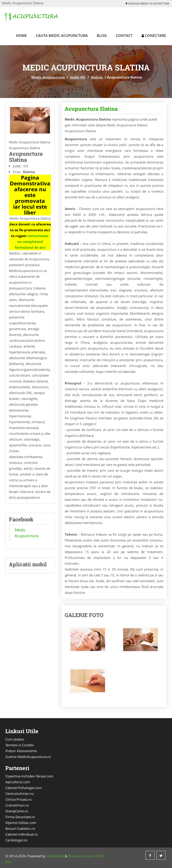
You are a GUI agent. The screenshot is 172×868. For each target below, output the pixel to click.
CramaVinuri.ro (17, 805)
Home (21, 36)
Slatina (97, 77)
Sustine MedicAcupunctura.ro (28, 757)
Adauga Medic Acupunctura (147, 3)
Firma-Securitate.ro (20, 817)
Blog (102, 36)
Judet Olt (78, 77)
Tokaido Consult (80, 856)
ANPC (100, 856)
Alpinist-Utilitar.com (21, 823)
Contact (124, 36)
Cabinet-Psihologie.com (24, 788)
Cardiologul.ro (16, 840)
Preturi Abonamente (21, 751)
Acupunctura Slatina (91, 109)
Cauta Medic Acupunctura (62, 36)
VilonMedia (55, 856)
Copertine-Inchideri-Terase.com (29, 776)
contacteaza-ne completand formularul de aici (32, 242)
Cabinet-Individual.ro (21, 834)
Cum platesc (15, 739)
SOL (9, 862)
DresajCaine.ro (17, 811)
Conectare (154, 36)
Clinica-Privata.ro (18, 799)
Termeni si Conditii (20, 745)
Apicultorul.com (18, 782)
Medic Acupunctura (48, 77)
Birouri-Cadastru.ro (20, 828)
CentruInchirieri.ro (19, 794)
